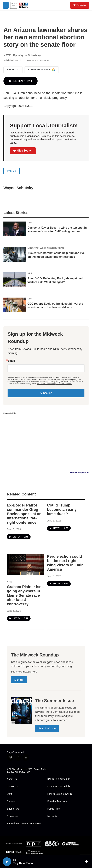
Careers (11, 801)
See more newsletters (24, 671)
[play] (7, 862)
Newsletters (13, 816)
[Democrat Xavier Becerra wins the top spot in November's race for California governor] (15, 229)
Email (11, 361)
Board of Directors (57, 801)
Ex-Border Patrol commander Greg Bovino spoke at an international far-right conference (24, 514)
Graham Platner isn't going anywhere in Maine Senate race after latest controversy (25, 595)
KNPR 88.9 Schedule (59, 779)
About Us (12, 779)
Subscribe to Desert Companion (24, 824)
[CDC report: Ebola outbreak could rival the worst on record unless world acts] (15, 305)
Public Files (54, 809)
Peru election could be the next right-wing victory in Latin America (65, 563)
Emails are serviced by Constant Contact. (54, 384)
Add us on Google (42, 70)
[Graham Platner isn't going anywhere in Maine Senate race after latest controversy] (25, 565)
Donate (81, 5)
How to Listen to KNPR (60, 794)
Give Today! (23, 151)
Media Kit (52, 816)
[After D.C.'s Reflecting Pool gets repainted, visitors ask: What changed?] (15, 280)
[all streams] (87, 862)
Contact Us (13, 787)
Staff (9, 794)
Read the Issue (47, 728)
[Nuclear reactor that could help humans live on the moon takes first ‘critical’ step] (15, 254)
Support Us (13, 809)
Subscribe (46, 393)
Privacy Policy (40, 769)
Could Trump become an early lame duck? (62, 510)
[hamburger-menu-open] (6, 5)
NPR (30, 223)
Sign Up (19, 680)
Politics (11, 171)
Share (13, 70)
